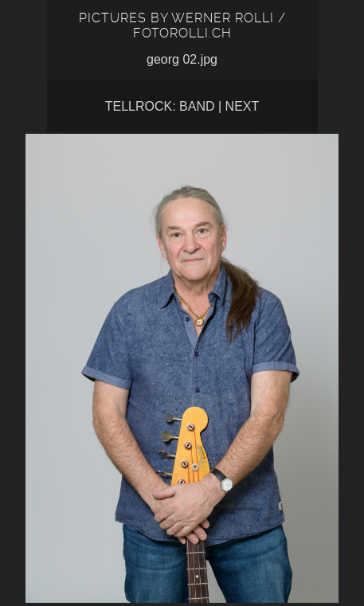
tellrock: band (160, 106)
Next (243, 106)
